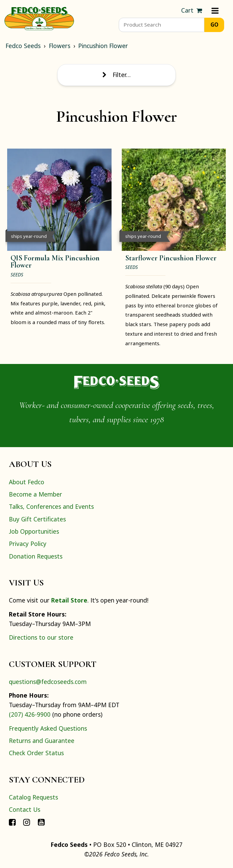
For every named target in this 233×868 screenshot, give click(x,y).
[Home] (39, 18)
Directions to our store (41, 637)
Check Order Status (36, 753)
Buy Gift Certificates (37, 519)
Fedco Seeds (23, 46)
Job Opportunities (34, 531)
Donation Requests (36, 556)
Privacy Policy (28, 544)
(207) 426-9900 (30, 714)
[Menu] (215, 11)
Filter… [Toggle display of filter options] (116, 75)
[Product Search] (162, 25)
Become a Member (35, 494)
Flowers (60, 46)
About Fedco (27, 482)
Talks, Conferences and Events (51, 506)
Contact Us (25, 809)
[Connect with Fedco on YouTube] (41, 822)
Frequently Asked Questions (48, 728)
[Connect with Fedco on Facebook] (12, 822)
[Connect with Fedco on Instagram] (27, 822)
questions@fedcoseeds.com (48, 682)
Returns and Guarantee (42, 741)
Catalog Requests (33, 797)
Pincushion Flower (103, 46)
